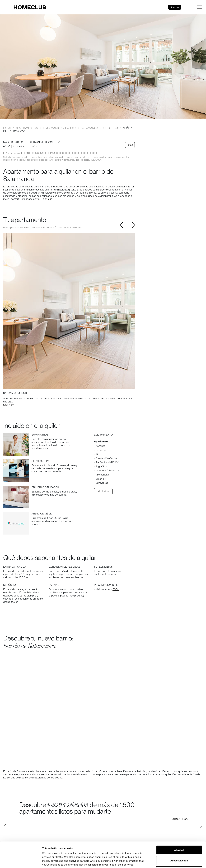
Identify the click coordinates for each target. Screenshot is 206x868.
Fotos (130, 145)
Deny (179, 847)
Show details (169, 862)
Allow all (179, 826)
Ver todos (103, 491)
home (8, 128)
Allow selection (179, 836)
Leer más (47, 199)
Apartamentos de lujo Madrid (38, 128)
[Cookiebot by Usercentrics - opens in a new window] (21, 862)
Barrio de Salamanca (82, 128)
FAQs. (116, 589)
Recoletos (110, 128)
